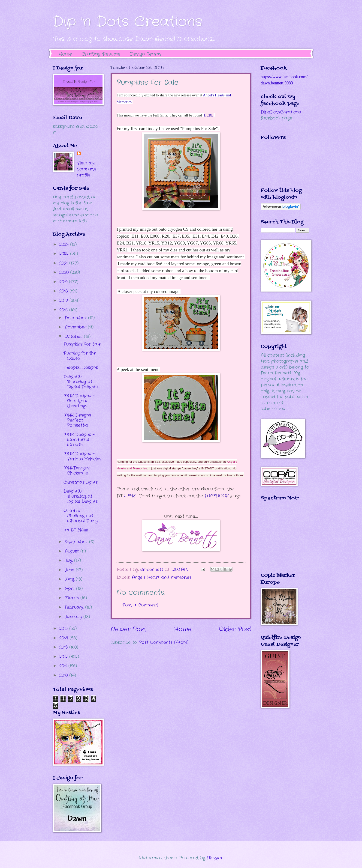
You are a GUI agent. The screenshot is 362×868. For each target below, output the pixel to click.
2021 (64, 263)
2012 (64, 657)
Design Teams (146, 54)
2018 (64, 291)
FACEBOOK (217, 496)
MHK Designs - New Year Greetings (79, 401)
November (76, 327)
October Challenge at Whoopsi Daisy (81, 516)
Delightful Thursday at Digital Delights (81, 496)
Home (65, 54)
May (70, 579)
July (69, 561)
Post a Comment (140, 605)
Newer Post (128, 629)
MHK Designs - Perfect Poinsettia (79, 420)
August (72, 551)
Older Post (235, 629)
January (74, 617)
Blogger (215, 858)
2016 (64, 310)
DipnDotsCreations (281, 112)
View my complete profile (87, 169)
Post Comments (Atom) (164, 642)
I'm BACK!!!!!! (76, 530)
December (76, 318)
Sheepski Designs (81, 367)
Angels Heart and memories (162, 577)
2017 (64, 301)
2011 (64, 666)
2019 (64, 282)
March (72, 598)
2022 (65, 254)
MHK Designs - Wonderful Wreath (79, 440)
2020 (65, 272)
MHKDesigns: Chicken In (77, 471)
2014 (64, 638)
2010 (64, 675)
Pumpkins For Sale (82, 344)
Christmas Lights (81, 482)
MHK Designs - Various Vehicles (82, 456)
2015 (64, 629)
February (75, 607)
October (74, 337)
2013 (64, 647)
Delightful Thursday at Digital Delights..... (82, 382)
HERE (209, 115)
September (77, 542)
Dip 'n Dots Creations (128, 22)
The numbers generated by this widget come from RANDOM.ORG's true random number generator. (279, 540)
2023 (65, 245)
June (70, 570)
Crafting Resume (101, 54)
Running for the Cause (80, 356)
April (70, 589)
